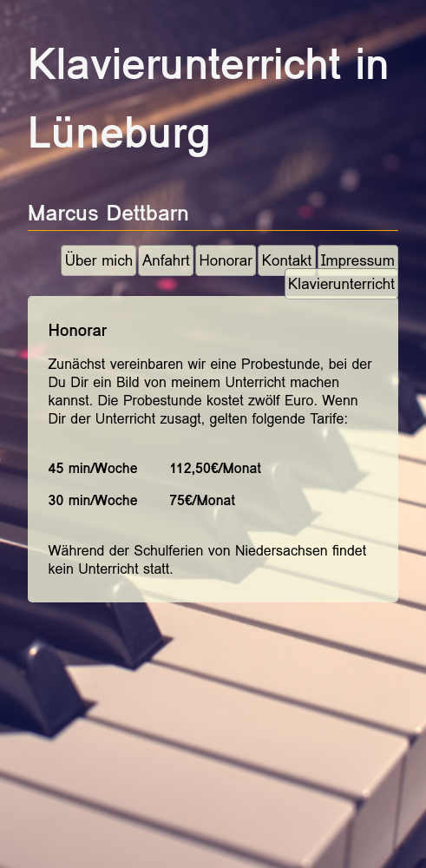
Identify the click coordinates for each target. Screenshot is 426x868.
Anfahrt (166, 261)
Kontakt (287, 261)
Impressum (358, 261)
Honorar (225, 261)
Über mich (99, 261)
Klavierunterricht (341, 284)
